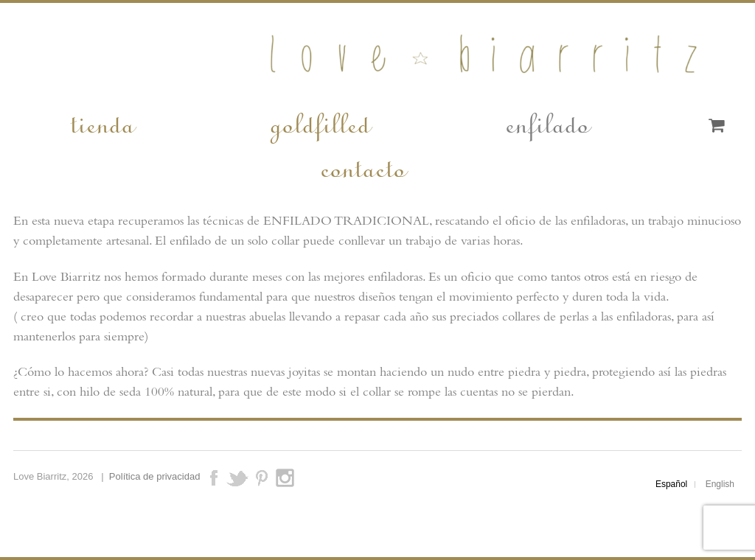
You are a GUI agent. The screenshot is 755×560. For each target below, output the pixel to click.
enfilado (546, 122)
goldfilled (319, 122)
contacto (362, 167)
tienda (101, 122)
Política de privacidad (155, 476)
